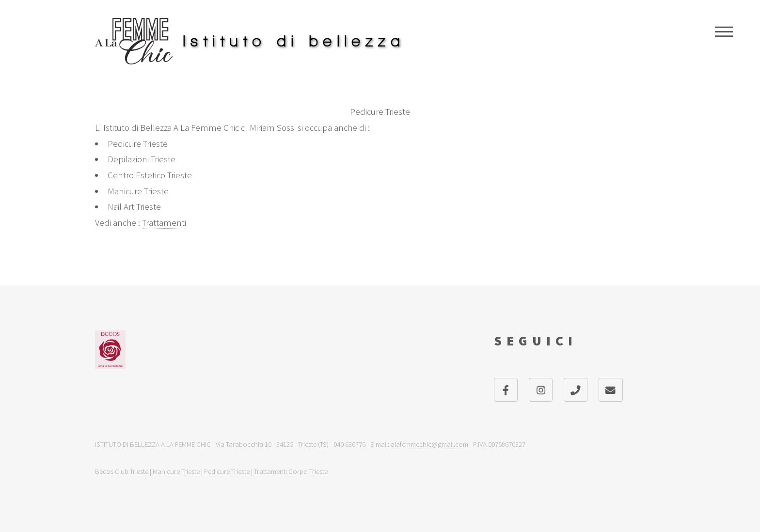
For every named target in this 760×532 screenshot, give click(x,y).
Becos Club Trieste (122, 471)
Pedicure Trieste (227, 471)
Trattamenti (164, 223)
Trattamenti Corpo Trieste (291, 471)
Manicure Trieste (176, 471)
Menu (724, 31)
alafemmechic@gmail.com (429, 444)
